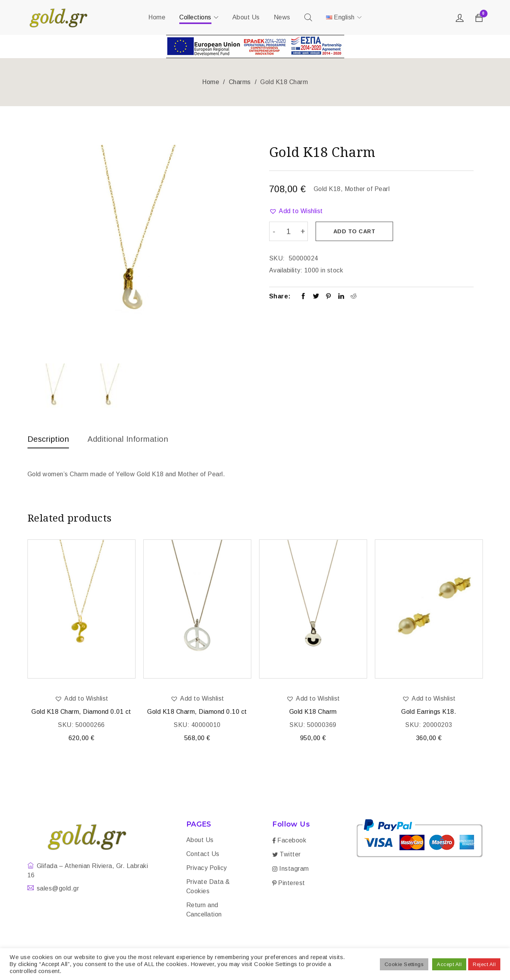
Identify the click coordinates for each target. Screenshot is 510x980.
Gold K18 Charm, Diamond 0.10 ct (197, 712)
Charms (240, 82)
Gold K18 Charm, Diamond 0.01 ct (81, 712)
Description (48, 439)
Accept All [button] (449, 964)
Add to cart (355, 231)
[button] (296, 211)
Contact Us (203, 854)
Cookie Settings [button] (404, 964)
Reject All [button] (484, 964)
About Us (200, 840)
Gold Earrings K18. (429, 712)
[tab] (48, 441)
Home (211, 82)
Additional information (128, 439)
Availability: (286, 270)
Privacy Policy (207, 868)
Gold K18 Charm (313, 712)
